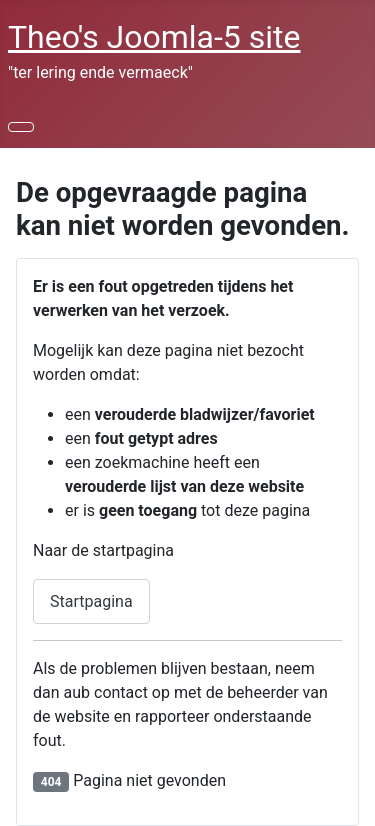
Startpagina (91, 601)
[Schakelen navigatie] (21, 127)
